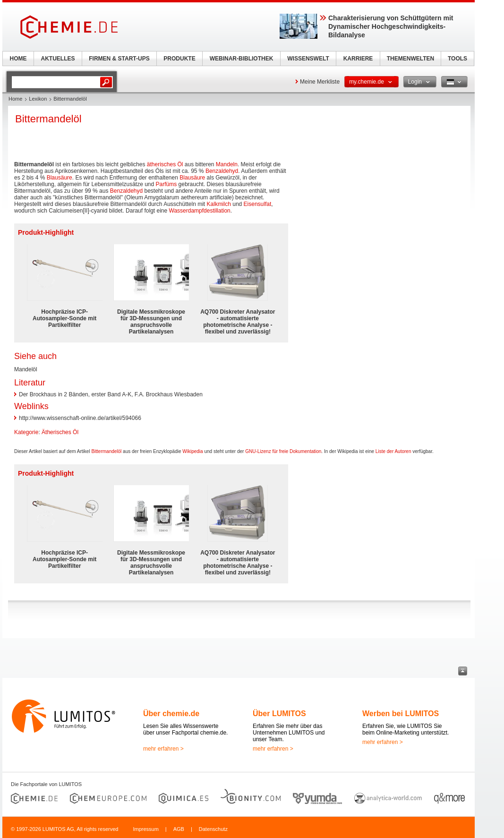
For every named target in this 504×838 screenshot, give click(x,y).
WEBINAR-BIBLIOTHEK (242, 59)
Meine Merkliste (320, 82)
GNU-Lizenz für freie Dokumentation (283, 451)
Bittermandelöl (106, 451)
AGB (179, 829)
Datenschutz (213, 829)
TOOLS (457, 59)
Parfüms (167, 184)
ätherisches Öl (165, 164)
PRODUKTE (179, 59)
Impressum (145, 829)
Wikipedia (192, 451)
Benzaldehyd (222, 171)
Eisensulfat (258, 204)
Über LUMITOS (279, 714)
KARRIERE (358, 59)
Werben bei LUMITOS (401, 714)
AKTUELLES (58, 59)
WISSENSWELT (308, 59)
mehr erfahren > (163, 749)
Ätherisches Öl (60, 432)
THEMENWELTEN (410, 59)
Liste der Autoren (393, 451)
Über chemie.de (171, 714)
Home (15, 99)
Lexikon (38, 99)
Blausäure (60, 178)
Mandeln (227, 164)
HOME (18, 59)
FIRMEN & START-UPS (119, 59)
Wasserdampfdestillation (200, 211)
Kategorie (26, 432)
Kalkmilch (219, 204)
